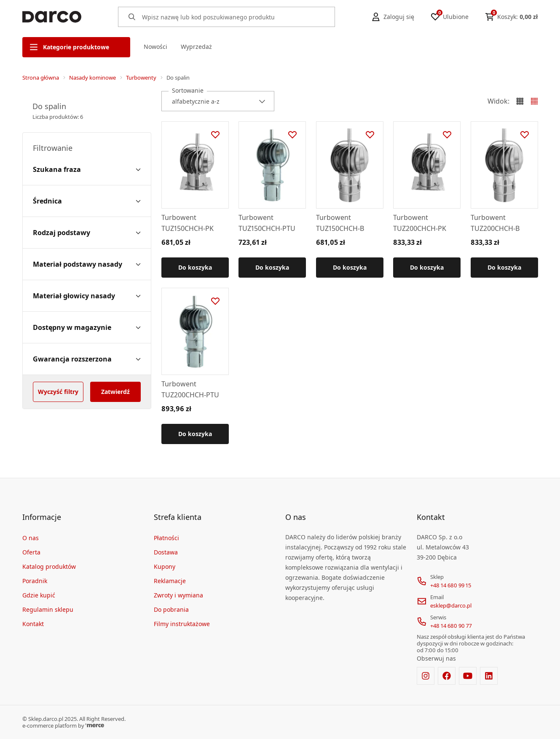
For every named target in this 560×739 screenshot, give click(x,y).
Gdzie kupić (39, 595)
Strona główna (41, 78)
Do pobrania (171, 609)
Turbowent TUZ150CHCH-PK (188, 223)
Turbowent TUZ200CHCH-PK (420, 223)
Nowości (155, 47)
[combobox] (218, 101)
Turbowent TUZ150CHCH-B (340, 223)
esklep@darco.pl (451, 605)
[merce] (95, 726)
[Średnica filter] (87, 201)
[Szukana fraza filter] (87, 169)
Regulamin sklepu (48, 609)
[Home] (52, 17)
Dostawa (166, 552)
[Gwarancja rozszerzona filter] (87, 359)
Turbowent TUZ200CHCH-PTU (190, 389)
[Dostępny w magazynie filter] (87, 327)
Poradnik (35, 581)
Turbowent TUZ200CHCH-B (495, 223)
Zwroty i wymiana (178, 595)
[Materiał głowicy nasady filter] (87, 296)
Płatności (166, 538)
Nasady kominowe (92, 78)
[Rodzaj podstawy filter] (87, 233)
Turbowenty (141, 78)
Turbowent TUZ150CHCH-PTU (267, 223)
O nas (31, 538)
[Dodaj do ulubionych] (215, 135)
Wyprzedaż (196, 47)
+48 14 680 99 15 (451, 585)
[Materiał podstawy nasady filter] (87, 264)
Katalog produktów (49, 566)
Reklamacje (170, 581)
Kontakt (33, 624)
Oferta (31, 552)
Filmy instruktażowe (182, 624)
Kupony (165, 566)
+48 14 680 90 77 (451, 626)
